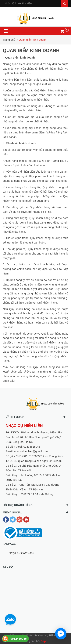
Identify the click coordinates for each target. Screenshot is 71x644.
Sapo (44, 641)
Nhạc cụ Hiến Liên (21, 553)
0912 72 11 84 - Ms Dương (37, 494)
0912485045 (19, 639)
